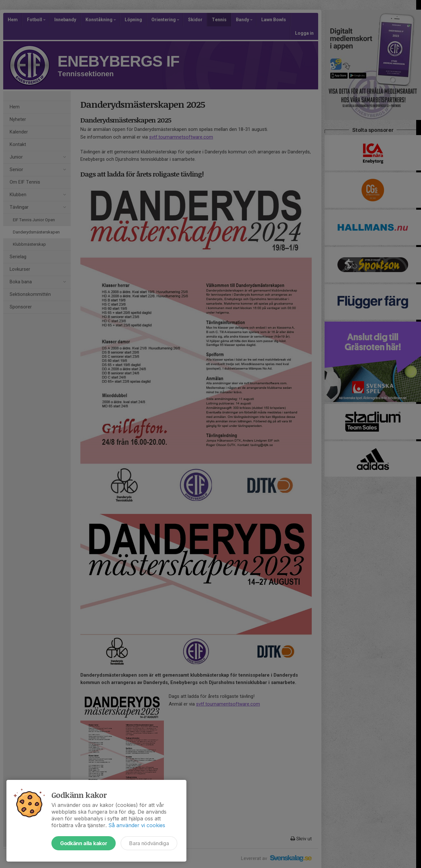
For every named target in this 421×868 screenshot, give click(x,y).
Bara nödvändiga (149, 843)
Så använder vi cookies (137, 825)
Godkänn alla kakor (84, 843)
